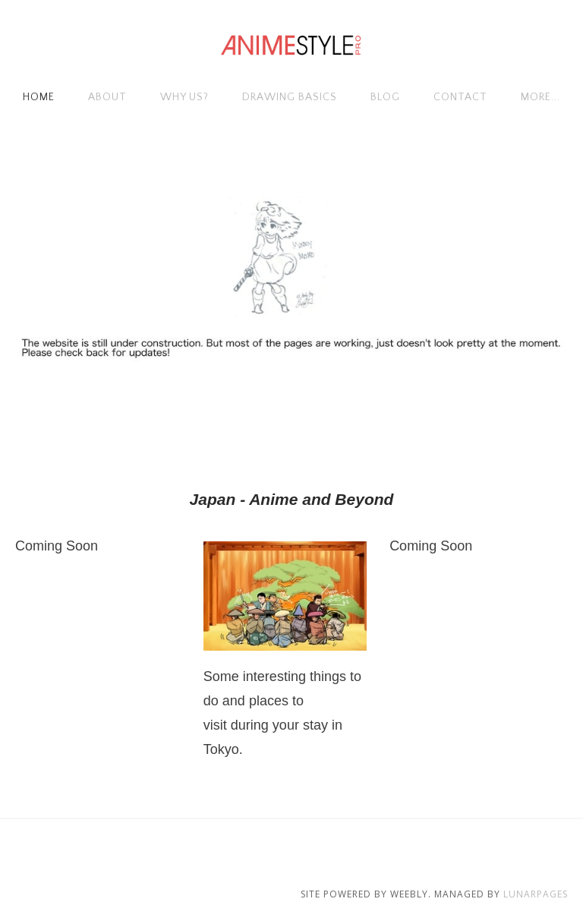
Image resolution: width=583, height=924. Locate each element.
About (107, 97)
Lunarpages (536, 894)
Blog (385, 97)
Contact (460, 97)
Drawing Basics (290, 97)
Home (39, 97)
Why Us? (184, 97)
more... (540, 97)
